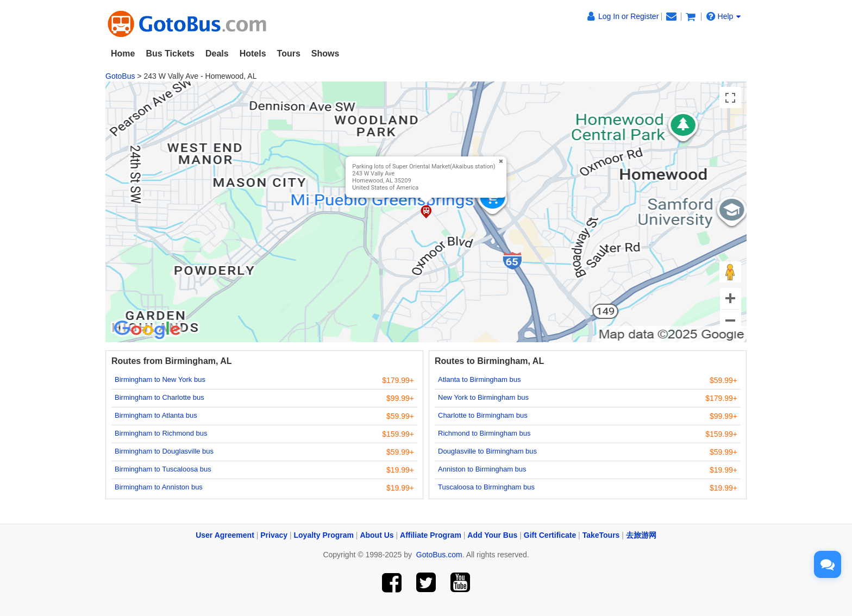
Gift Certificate (550, 535)
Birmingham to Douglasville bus (164, 451)
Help (724, 16)
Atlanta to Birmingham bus (479, 379)
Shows (325, 54)
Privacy (274, 535)
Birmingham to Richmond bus (161, 433)
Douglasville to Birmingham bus (487, 451)
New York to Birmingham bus (483, 397)
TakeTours (601, 535)
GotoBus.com (439, 555)
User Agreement (225, 535)
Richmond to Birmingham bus (484, 433)
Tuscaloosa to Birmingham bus (486, 487)
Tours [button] (289, 54)
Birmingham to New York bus (160, 379)
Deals (217, 54)
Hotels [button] (253, 54)
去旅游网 (641, 535)
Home (123, 54)
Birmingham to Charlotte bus (159, 397)
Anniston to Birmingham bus (482, 469)
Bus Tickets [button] (170, 54)
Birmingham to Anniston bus (159, 487)
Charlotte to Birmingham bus (483, 415)
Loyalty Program (324, 535)
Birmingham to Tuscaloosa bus (163, 469)
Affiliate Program (431, 535)
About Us (377, 535)
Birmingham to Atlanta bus (156, 415)
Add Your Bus (492, 535)
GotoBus (120, 76)
